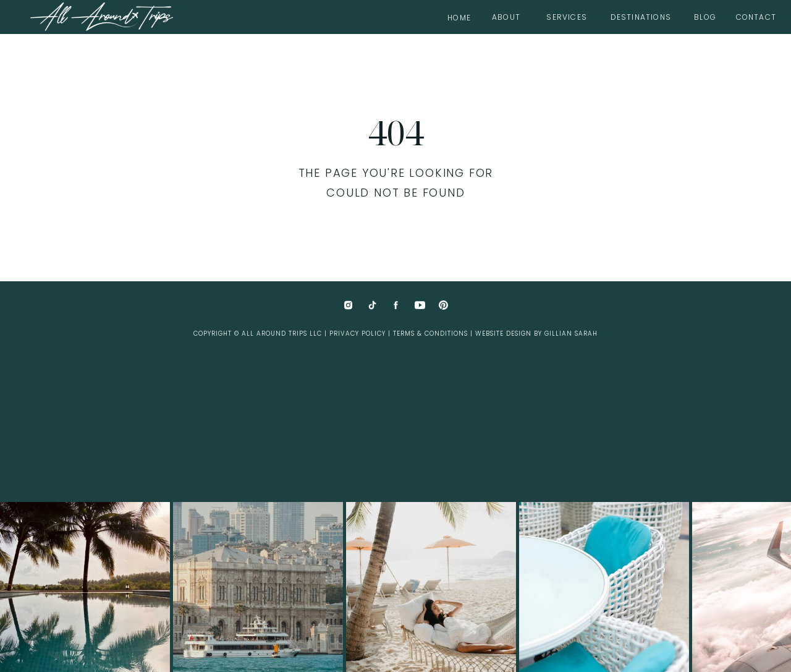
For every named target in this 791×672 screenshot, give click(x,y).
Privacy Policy (357, 334)
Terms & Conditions (430, 334)
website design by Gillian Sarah (536, 334)
